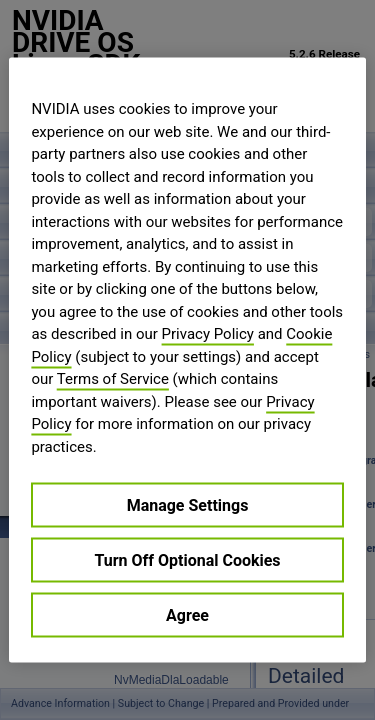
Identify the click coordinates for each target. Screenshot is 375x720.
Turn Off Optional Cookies (187, 560)
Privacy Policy (208, 334)
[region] (187, 360)
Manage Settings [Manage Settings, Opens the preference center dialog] (188, 505)
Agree (187, 615)
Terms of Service (113, 379)
